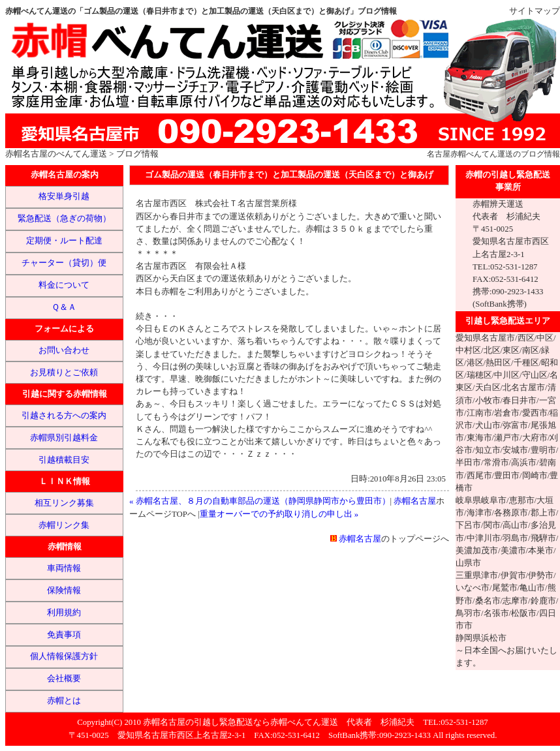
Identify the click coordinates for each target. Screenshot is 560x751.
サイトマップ (535, 11)
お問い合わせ (64, 350)
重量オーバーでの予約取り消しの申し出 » (279, 514)
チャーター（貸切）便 (64, 263)
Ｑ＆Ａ (64, 307)
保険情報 (64, 590)
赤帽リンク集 (64, 525)
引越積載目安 (64, 460)
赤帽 (458, 154)
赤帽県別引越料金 (64, 438)
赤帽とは (64, 701)
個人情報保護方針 (64, 656)
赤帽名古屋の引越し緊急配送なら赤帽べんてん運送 (241, 722)
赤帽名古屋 (26, 154)
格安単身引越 (64, 196)
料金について (64, 285)
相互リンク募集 (64, 503)
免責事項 (64, 635)
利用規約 (64, 613)
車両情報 (64, 568)
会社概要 (64, 679)
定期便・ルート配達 (64, 241)
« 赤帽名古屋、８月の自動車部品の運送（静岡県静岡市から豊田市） (260, 501)
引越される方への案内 (64, 416)
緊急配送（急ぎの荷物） (64, 219)
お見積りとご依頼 (64, 373)
